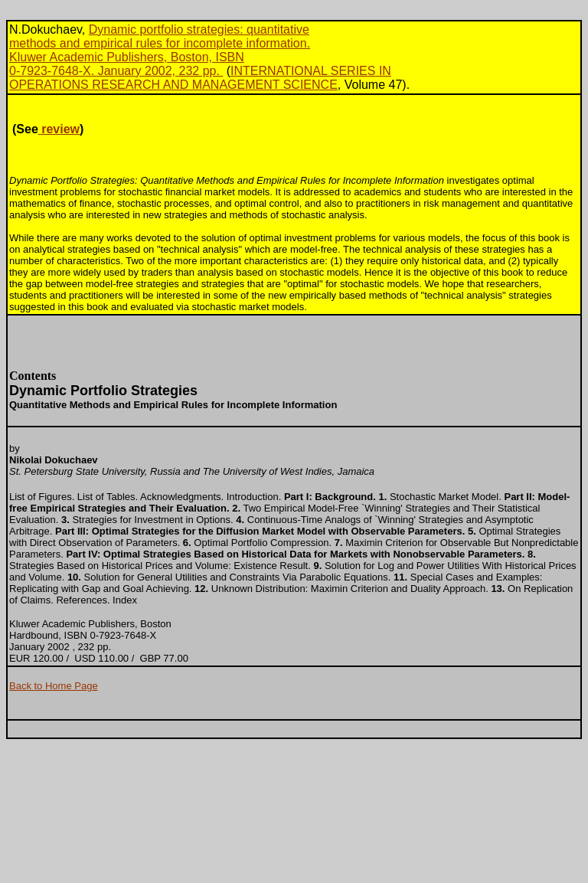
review (59, 129)
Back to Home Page (54, 686)
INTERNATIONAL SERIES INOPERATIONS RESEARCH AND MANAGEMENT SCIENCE (200, 78)
